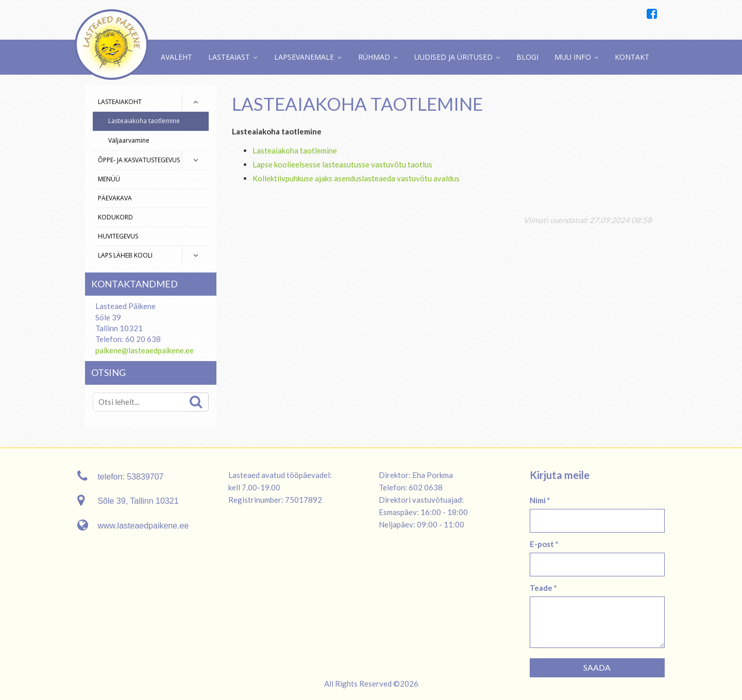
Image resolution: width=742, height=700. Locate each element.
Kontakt (632, 57)
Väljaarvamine (129, 140)
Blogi (527, 57)
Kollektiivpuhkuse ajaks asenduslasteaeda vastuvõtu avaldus (356, 178)
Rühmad (374, 57)
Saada (597, 667)
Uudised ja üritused (453, 57)
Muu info (573, 57)
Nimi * (540, 500)
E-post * (544, 544)
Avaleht (176, 57)
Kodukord (115, 217)
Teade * (543, 588)
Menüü (109, 179)
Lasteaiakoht (120, 102)
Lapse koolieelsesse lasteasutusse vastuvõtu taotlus (342, 164)
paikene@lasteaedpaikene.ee (145, 350)
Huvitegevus (118, 236)
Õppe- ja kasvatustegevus (139, 160)
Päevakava (115, 198)
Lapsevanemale (304, 57)
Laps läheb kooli (125, 255)
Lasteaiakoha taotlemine (144, 121)
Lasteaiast (229, 57)
